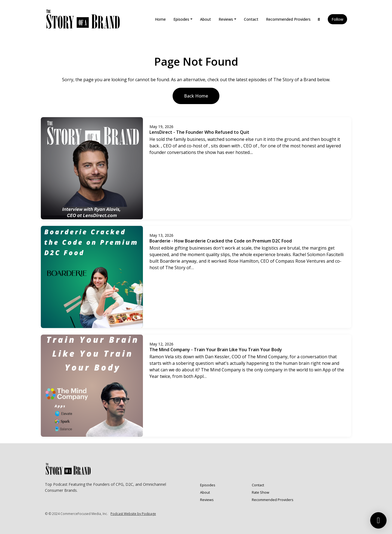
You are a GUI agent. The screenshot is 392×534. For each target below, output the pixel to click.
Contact (251, 19)
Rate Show (261, 492)
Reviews (226, 19)
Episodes (181, 19)
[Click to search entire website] (319, 19)
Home (160, 19)
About (206, 19)
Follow (337, 19)
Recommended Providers (288, 19)
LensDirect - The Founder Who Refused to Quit (199, 132)
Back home (196, 96)
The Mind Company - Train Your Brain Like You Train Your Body (216, 350)
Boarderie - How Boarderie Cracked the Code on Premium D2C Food (221, 241)
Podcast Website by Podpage (133, 514)
